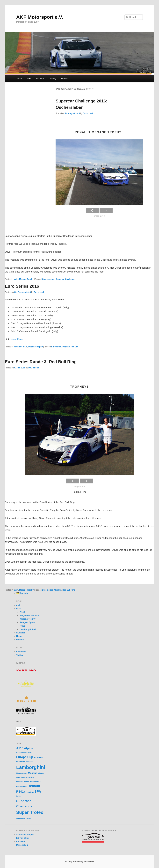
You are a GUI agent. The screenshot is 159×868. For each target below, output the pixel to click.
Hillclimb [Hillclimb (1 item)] (29, 761)
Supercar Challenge (65, 279)
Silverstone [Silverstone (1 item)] (29, 792)
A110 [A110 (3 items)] (20, 748)
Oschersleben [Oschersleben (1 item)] (28, 777)
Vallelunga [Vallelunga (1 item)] (21, 818)
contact (65, 79)
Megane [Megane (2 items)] (33, 773)
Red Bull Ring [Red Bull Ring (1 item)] (35, 781)
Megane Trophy (26, 279)
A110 (22, 612)
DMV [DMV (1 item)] (30, 753)
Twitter (20, 655)
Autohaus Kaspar (25, 835)
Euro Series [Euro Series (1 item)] (39, 757)
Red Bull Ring (69, 590)
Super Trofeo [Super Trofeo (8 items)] (30, 812)
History (53, 79)
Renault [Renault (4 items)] (34, 786)
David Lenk (88, 113)
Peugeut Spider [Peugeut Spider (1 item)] (23, 781)
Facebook (21, 652)
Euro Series (47, 590)
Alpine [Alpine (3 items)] (29, 748)
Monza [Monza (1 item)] (19, 777)
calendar (40, 79)
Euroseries (56, 347)
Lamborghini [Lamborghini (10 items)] (31, 767)
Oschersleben (48, 279)
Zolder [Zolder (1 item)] (28, 818)
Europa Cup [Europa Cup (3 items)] (25, 757)
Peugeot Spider (28, 622)
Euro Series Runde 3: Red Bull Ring (41, 362)
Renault (74, 347)
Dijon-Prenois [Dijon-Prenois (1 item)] (22, 753)
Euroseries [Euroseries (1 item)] (21, 761)
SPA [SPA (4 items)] (38, 791)
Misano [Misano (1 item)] (41, 773)
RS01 (23, 626)
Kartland (21, 841)
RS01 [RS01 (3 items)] (20, 792)
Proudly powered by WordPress (79, 861)
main (19, 79)
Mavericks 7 (22, 845)
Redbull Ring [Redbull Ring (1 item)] (22, 786)
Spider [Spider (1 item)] (19, 796)
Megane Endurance (30, 615)
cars (29, 79)
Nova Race (17, 339)
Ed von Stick (23, 838)
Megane (66, 347)
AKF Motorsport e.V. (40, 17)
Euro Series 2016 (22, 286)
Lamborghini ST (28, 629)
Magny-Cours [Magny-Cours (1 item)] (22, 773)
